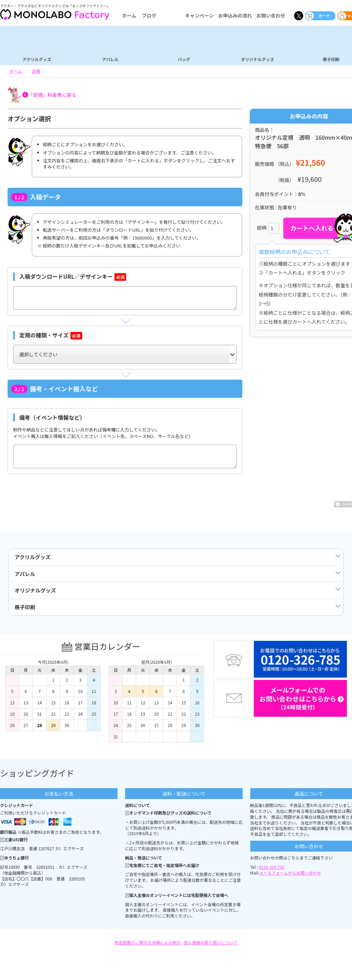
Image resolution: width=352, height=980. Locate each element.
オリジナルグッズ (257, 59)
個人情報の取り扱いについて (211, 949)
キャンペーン (199, 15)
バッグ (184, 59)
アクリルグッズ (37, 59)
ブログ (149, 15)
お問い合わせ (271, 15)
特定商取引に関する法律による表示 (147, 949)
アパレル (110, 59)
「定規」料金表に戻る (52, 95)
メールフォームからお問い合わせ (290, 879)
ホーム (129, 15)
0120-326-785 (272, 873)
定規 (36, 71)
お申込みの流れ (235, 15)
